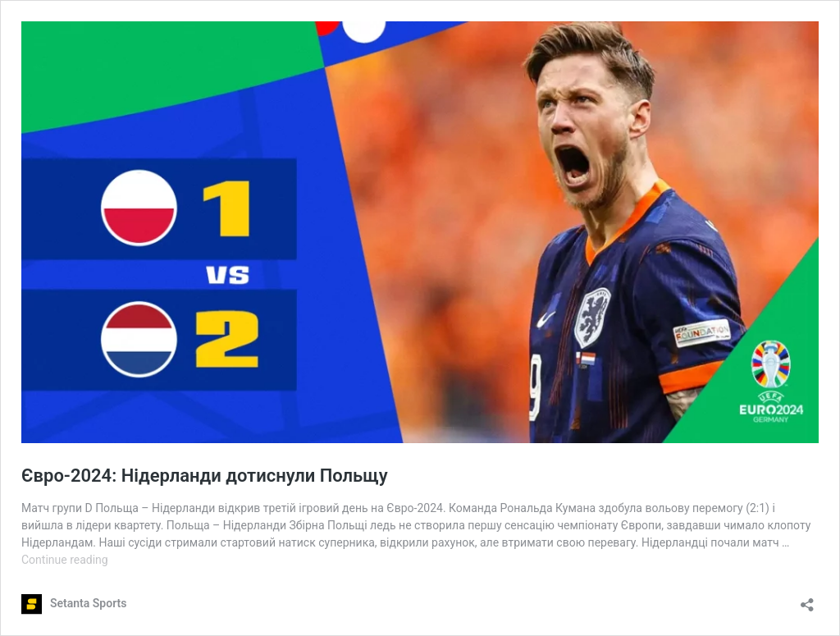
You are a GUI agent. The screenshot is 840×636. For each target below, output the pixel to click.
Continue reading (65, 560)
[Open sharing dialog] (807, 599)
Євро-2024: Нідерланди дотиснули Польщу (205, 476)
